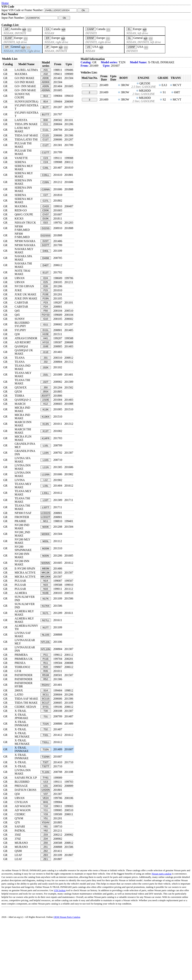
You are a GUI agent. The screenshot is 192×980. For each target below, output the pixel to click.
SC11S (46, 699)
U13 (46, 782)
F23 (46, 303)
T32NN (46, 757)
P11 (46, 655)
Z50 (46, 843)
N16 (46, 589)
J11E (46, 352)
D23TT (46, 245)
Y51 (46, 818)
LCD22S (46, 513)
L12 (46, 480)
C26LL (46, 175)
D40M (46, 258)
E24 (46, 278)
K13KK (46, 417)
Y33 (46, 814)
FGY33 (46, 315)
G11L (46, 330)
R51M (46, 675)
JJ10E (46, 400)
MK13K (46, 573)
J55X (46, 392)
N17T (46, 628)
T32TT (46, 766)
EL (129, 29)
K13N (46, 424)
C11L (46, 130)
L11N (46, 467)
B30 (46, 120)
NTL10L (46, 642)
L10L (46, 446)
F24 (46, 307)
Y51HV (46, 822)
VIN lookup (60, 890)
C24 (46, 162)
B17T (46, 107)
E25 (46, 282)
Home (5, 3)
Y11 (46, 810)
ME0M (46, 568)
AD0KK (46, 82)
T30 (46, 711)
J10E (46, 346)
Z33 (46, 835)
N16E (46, 593)
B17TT (46, 114)
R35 (46, 671)
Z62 (46, 851)
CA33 (46, 206)
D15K (46, 218)
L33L (46, 486)
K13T (46, 431)
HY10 (46, 342)
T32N (46, 749)
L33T (46, 500)
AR (7, 29)
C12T (46, 145)
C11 (46, 124)
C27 (46, 195)
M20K (46, 527)
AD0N (46, 86)
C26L (46, 168)
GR (7, 47)
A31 (46, 70)
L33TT (46, 507)
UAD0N (46, 790)
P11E (46, 659)
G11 (46, 325)
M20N (46, 556)
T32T (46, 762)
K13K (46, 409)
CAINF (91, 29)
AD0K (46, 78)
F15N (46, 298)
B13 (46, 96)
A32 (46, 74)
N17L (46, 613)
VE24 (46, 798)
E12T (46, 273)
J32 (46, 362)
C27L (46, 201)
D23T (46, 241)
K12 (46, 404)
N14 (46, 581)
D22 (46, 223)
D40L (46, 251)
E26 (46, 286)
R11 (46, 663)
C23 (46, 158)
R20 (46, 667)
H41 (46, 338)
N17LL (46, 620)
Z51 (46, 847)
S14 (46, 690)
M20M (46, 548)
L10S (46, 460)
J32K (46, 367)
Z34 (46, 839)
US (89, 47)
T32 (46, 729)
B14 (46, 102)
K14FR (46, 438)
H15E (46, 334)
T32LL (46, 742)
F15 (46, 290)
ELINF (8, 38)
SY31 (46, 707)
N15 (46, 585)
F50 (46, 311)
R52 (46, 679)
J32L (46, 375)
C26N (46, 182)
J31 (46, 358)
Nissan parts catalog (161, 874)
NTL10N (46, 649)
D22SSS (46, 236)
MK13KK (46, 577)
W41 (46, 802)
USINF (132, 47)
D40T (46, 265)
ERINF (91, 38)
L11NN (46, 474)
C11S (46, 135)
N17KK (46, 606)
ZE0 (46, 855)
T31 (46, 717)
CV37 (46, 214)
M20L (46, 541)
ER (48, 38)
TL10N (46, 772)
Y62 (46, 831)
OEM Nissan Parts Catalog (67, 917)
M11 (46, 521)
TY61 (46, 778)
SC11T (46, 703)
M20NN (46, 563)
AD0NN (46, 90)
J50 (46, 387)
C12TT (46, 152)
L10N (46, 453)
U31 (46, 786)
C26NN (46, 189)
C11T (46, 139)
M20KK (46, 534)
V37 (46, 794)
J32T (46, 382)
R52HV (46, 685)
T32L (46, 735)
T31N (46, 724)
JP (47, 47)
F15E (46, 294)
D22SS (46, 228)
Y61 (46, 826)
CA (48, 29)
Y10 (46, 806)
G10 (46, 319)
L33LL (46, 493)
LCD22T (46, 517)
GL (129, 38)
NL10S (46, 635)
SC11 (46, 695)
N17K (46, 599)
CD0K (46, 210)
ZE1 (46, 859)
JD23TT (46, 396)
